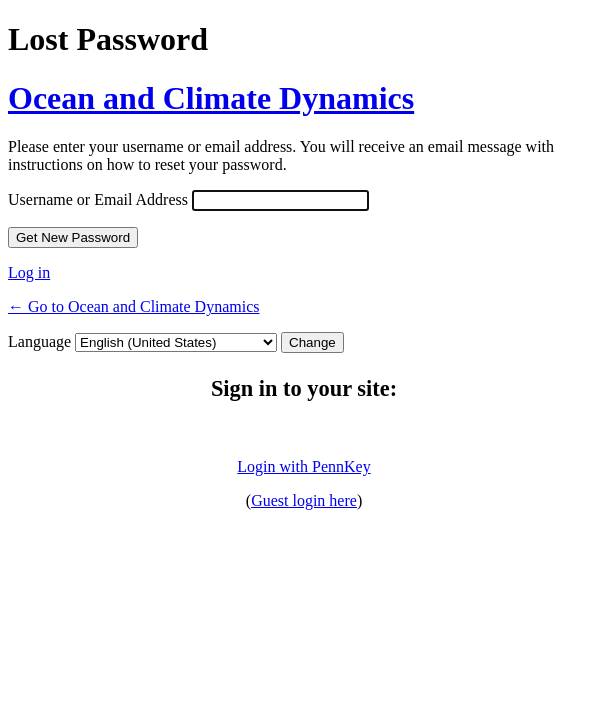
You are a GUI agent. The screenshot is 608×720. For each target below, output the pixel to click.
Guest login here (304, 500)
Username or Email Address (98, 199)
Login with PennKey (303, 466)
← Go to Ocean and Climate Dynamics (134, 306)
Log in (29, 272)
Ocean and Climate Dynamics (211, 98)
